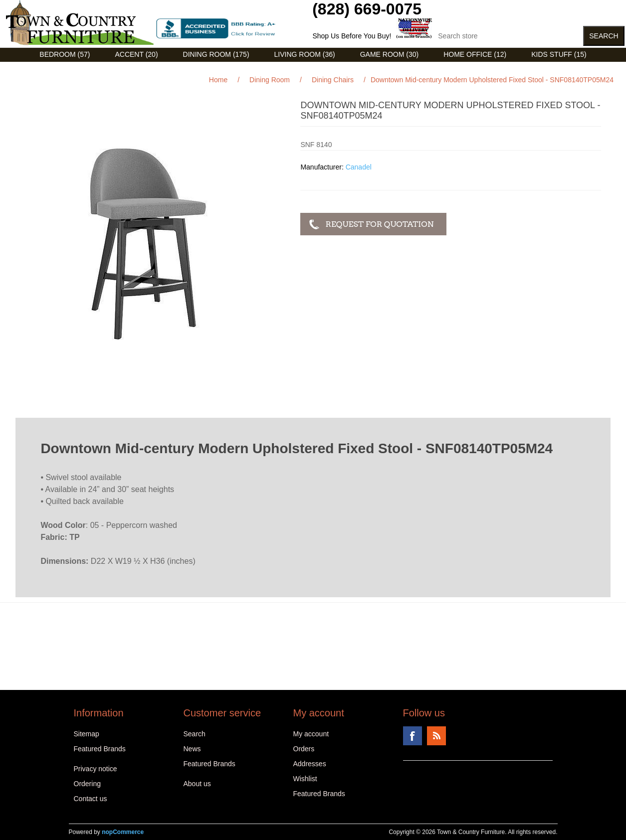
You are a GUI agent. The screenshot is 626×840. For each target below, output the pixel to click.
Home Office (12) (475, 54)
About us (197, 784)
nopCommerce (123, 832)
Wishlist (305, 779)
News (192, 749)
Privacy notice (96, 769)
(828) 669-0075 (367, 9)
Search (195, 734)
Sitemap (87, 734)
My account (311, 734)
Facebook (413, 736)
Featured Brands (100, 749)
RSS (436, 736)
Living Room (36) (305, 54)
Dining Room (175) (216, 54)
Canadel (359, 167)
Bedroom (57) (65, 54)
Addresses (310, 764)
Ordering (87, 784)
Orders (304, 749)
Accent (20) (136, 54)
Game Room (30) (389, 54)
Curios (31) (301, 69)
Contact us (91, 799)
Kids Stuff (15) (559, 54)
